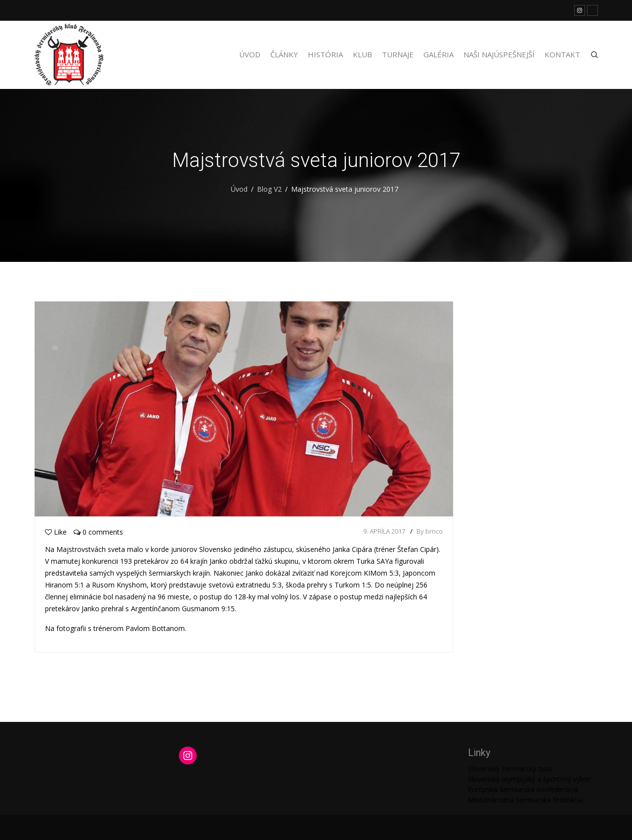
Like (56, 532)
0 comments (98, 532)
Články (284, 54)
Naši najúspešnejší (499, 54)
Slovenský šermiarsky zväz (510, 769)
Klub (362, 54)
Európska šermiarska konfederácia (523, 789)
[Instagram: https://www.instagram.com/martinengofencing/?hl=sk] (188, 756)
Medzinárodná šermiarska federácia (525, 800)
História (325, 54)
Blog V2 (269, 189)
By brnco (430, 531)
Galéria (439, 54)
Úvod (250, 54)
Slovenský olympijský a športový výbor (529, 779)
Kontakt (562, 54)
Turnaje (398, 54)
